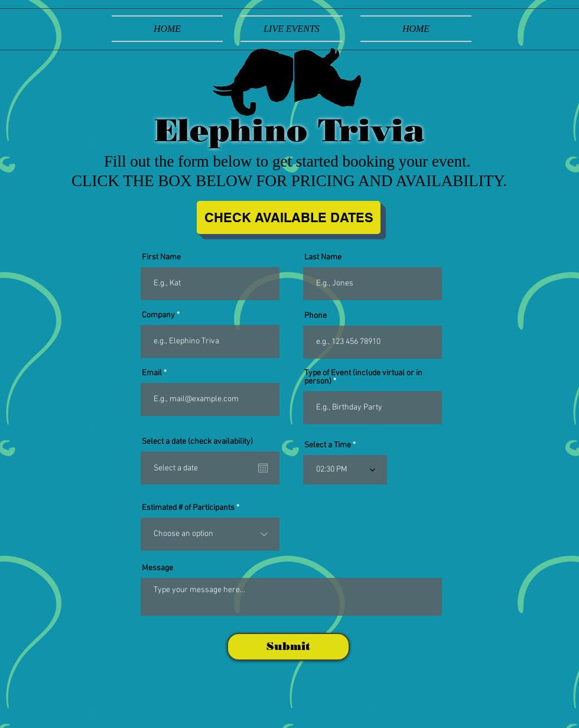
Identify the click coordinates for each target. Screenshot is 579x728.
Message (157, 568)
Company (158, 316)
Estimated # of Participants (188, 508)
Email (152, 373)
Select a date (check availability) (197, 442)
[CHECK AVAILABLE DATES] (289, 217)
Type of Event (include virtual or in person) (363, 378)
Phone (315, 316)
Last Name (323, 258)
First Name (161, 258)
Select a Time (328, 446)
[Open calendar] (263, 468)
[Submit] (288, 647)
